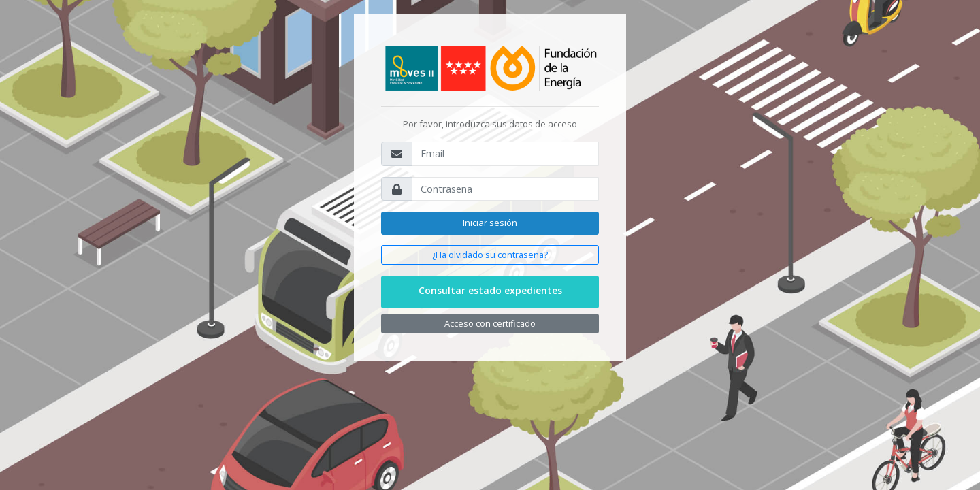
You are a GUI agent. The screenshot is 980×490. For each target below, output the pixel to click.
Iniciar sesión (490, 223)
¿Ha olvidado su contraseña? (490, 255)
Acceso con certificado (490, 323)
